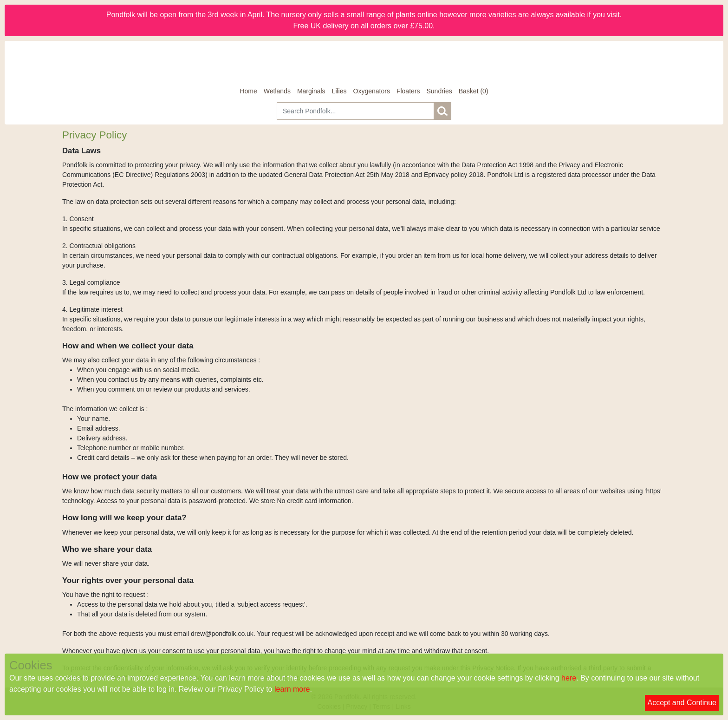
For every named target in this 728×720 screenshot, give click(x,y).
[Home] (364, 64)
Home (248, 91)
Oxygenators (372, 91)
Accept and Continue (682, 703)
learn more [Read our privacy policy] (292, 689)
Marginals (311, 91)
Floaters (408, 91)
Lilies (339, 91)
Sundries (439, 91)
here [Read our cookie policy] (569, 678)
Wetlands (277, 91)
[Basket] (474, 91)
